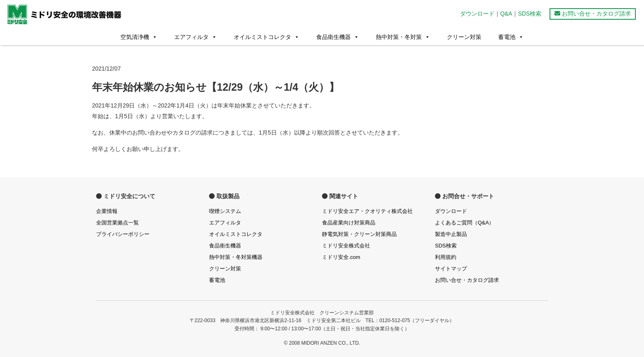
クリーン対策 (464, 37)
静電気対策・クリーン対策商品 (359, 234)
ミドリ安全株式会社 (346, 246)
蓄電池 (511, 37)
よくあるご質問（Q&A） (465, 223)
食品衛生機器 (338, 37)
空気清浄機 (139, 37)
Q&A (506, 14)
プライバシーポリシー (123, 234)
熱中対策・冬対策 (403, 37)
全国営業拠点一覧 (117, 223)
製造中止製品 (451, 234)
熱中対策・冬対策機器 (236, 257)
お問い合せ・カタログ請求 (593, 14)
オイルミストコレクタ (267, 37)
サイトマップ (451, 269)
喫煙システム (225, 211)
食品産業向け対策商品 (349, 223)
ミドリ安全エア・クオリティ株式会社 (367, 211)
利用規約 (446, 257)
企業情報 (107, 211)
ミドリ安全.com (341, 257)
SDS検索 (530, 14)
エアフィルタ (195, 37)
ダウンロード (477, 14)
